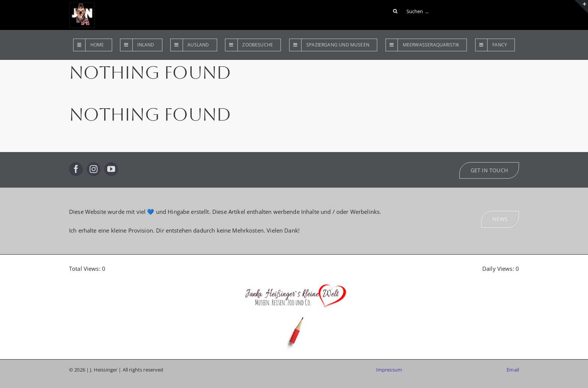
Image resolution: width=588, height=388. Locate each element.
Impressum (389, 370)
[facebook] (76, 169)
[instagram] (94, 169)
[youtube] (111, 169)
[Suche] (395, 11)
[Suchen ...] (412, 11)
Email (513, 370)
